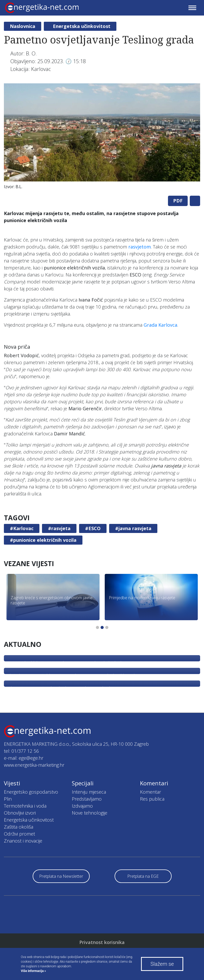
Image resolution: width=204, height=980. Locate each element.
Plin (8, 799)
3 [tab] (107, 627)
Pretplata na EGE (143, 876)
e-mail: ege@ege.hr (24, 758)
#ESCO (93, 528)
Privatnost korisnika (102, 942)
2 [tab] (102, 627)
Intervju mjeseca (89, 792)
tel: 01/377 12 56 (21, 751)
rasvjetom (140, 247)
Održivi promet (19, 834)
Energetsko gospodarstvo (31, 792)
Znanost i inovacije (23, 841)
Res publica (152, 799)
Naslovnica (23, 26)
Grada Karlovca (160, 325)
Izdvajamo (82, 806)
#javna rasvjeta (133, 528)
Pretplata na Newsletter (61, 876)
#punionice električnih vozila (43, 540)
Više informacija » (34, 971)
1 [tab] (97, 627)
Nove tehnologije (90, 813)
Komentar (150, 792)
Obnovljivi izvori (20, 813)
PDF (178, 201)
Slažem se (162, 964)
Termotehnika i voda (25, 806)
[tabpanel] (102, 138)
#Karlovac (22, 528)
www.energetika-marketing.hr (34, 765)
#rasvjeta (59, 528)
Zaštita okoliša (19, 827)
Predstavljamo (87, 799)
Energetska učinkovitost (82, 26)
